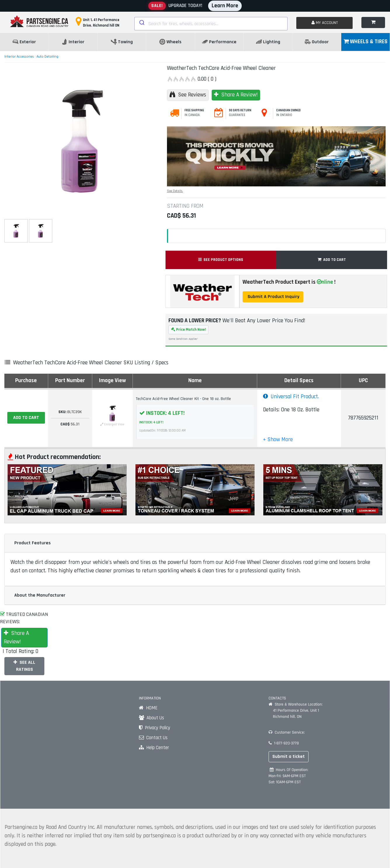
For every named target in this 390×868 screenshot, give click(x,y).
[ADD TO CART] (26, 418)
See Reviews (188, 95)
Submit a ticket (289, 757)
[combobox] (211, 24)
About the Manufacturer (40, 595)
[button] (278, 440)
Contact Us (153, 738)
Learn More (225, 6)
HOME (148, 708)
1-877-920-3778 (284, 743)
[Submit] (141, 22)
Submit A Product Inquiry (273, 297)
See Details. (175, 191)
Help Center (154, 748)
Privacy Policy (155, 728)
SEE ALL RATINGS (24, 666)
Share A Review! (236, 95)
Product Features (33, 543)
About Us (152, 718)
